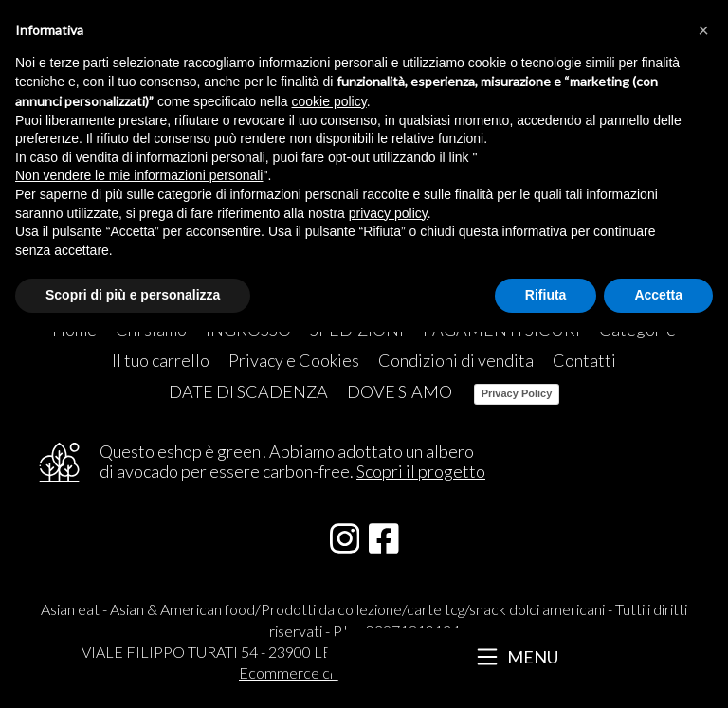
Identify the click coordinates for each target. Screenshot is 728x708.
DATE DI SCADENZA (248, 391)
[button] (703, 30)
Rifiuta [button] (546, 295)
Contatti (584, 360)
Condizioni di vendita (456, 360)
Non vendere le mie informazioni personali (139, 175)
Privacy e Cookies (294, 360)
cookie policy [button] (329, 101)
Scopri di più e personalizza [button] (133, 295)
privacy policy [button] (388, 213)
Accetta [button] (658, 295)
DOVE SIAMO (400, 391)
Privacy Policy (517, 393)
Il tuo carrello (161, 360)
